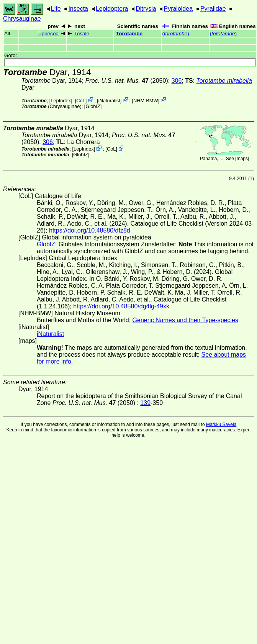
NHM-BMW (146, 101)
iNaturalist (109, 101)
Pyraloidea (178, 9)
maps (242, 159)
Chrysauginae (22, 19)
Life (56, 9)
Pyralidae (213, 9)
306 (177, 81)
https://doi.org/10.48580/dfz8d (90, 230)
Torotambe (129, 34)
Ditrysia (146, 9)
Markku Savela (221, 424)
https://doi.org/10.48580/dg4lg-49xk (121, 306)
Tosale (82, 34)
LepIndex (61, 101)
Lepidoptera (112, 9)
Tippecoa (48, 34)
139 (145, 403)
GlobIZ (93, 106)
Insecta (78, 9)
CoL (81, 101)
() (175, 34)
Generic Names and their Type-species (185, 320)
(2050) (127, 81)
